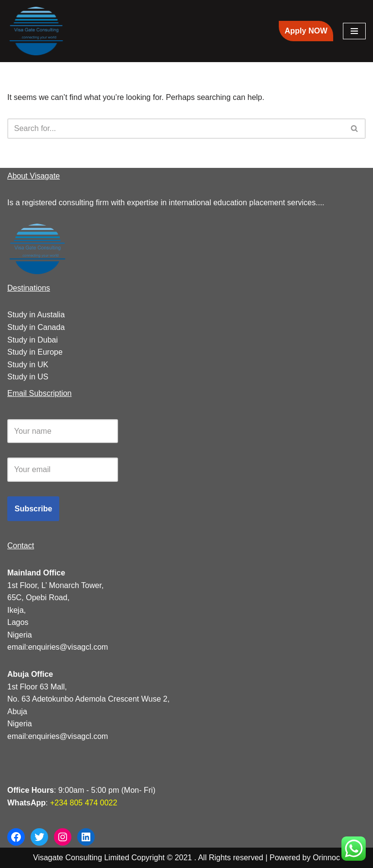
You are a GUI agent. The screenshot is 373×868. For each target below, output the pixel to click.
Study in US (28, 377)
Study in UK (28, 365)
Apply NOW (306, 31)
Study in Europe (35, 352)
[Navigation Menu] (354, 31)
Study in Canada (36, 327)
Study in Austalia (36, 315)
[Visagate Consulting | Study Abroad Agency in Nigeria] (36, 31)
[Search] (176, 129)
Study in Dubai (33, 340)
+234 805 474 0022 (83, 803)
